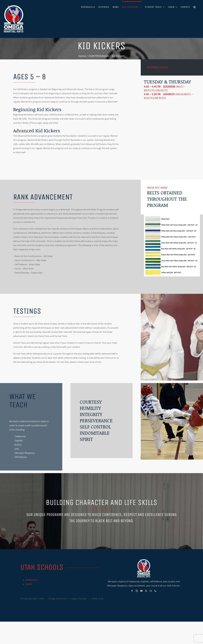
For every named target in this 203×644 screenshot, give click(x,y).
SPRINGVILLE (32, 580)
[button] (195, 7)
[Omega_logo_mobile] (144, 560)
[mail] (151, 591)
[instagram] (137, 591)
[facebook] (132, 591)
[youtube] (141, 591)
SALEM (29, 584)
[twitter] (146, 591)
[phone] (155, 591)
